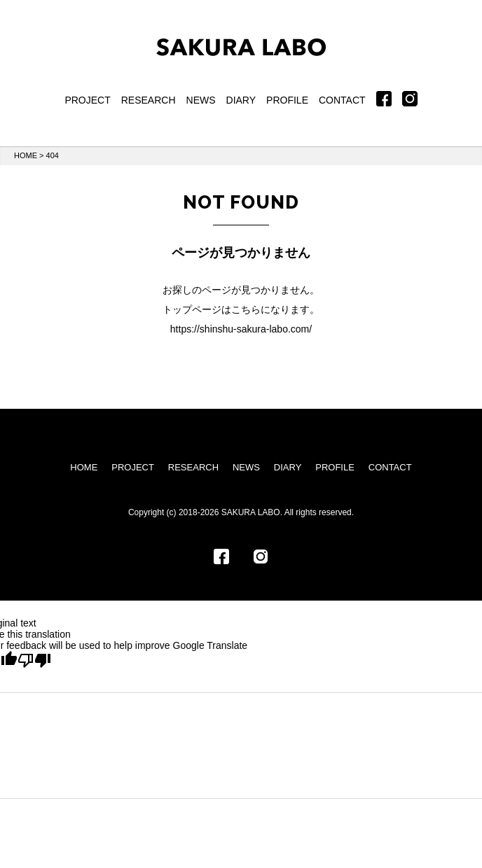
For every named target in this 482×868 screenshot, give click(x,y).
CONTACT (342, 100)
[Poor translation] (34, 660)
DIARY (241, 100)
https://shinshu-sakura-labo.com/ (241, 329)
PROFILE (287, 100)
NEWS (201, 100)
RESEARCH (149, 100)
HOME (26, 155)
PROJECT (87, 100)
